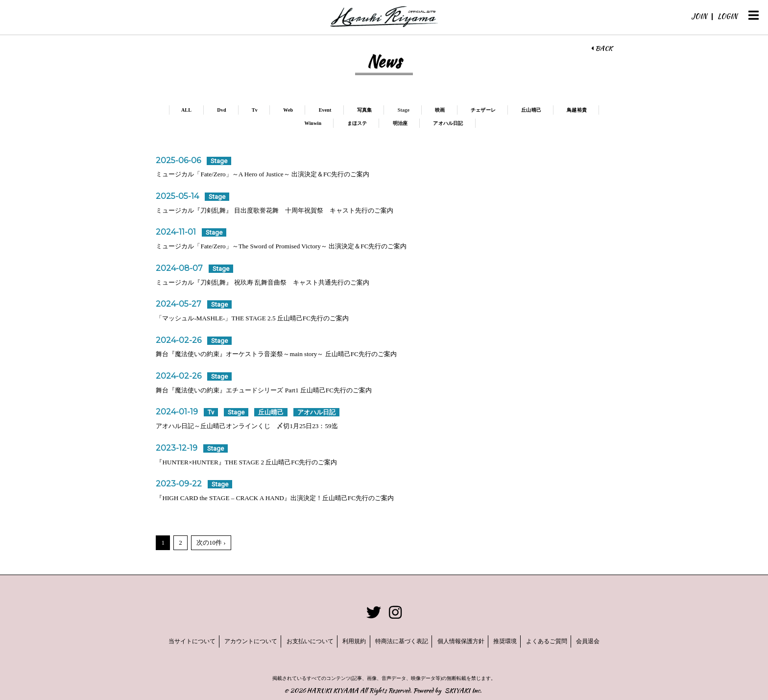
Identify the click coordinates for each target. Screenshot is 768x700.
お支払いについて (293, 640)
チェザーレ (510, 110)
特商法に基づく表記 (402, 640)
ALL (203, 110)
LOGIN (727, 16)
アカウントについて (225, 640)
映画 (466, 110)
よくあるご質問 (573, 640)
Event (346, 110)
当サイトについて (157, 640)
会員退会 (623, 640)
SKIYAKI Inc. (463, 688)
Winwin (334, 123)
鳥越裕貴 (288, 123)
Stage (428, 110)
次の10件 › (211, 543)
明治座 (424, 123)
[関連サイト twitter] (374, 613)
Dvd (239, 110)
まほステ (380, 123)
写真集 (387, 110)
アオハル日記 (474, 123)
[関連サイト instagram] (395, 613)
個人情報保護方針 (469, 640)
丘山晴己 (560, 110)
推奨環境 (523, 640)
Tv (273, 110)
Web (308, 110)
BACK (602, 48)
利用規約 (346, 640)
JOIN (699, 16)
